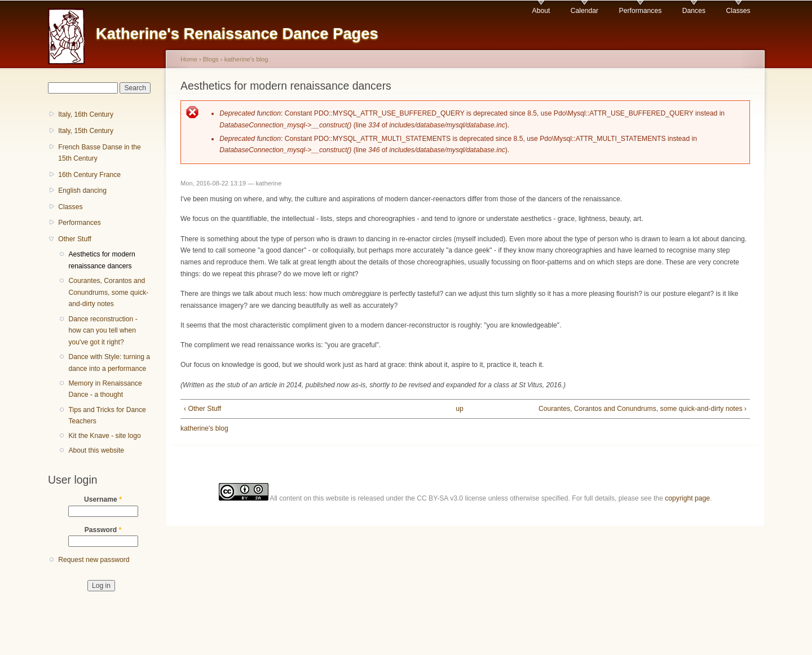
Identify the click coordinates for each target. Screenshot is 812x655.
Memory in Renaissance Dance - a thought (105, 389)
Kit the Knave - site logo (104, 436)
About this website (96, 450)
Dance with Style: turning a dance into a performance (109, 363)
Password (103, 530)
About (541, 11)
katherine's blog (246, 59)
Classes (738, 11)
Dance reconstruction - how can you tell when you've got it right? (103, 331)
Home (189, 59)
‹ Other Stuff (202, 409)
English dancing (82, 191)
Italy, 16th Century (86, 114)
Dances (694, 11)
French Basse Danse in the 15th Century (100, 153)
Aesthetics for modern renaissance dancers (101, 260)
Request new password (94, 560)
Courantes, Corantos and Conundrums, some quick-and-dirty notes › (643, 409)
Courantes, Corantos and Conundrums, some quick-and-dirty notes (108, 292)
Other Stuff (75, 239)
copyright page (687, 498)
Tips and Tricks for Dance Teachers (107, 416)
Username (103, 499)
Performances (641, 11)
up (460, 409)
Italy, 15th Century (86, 131)
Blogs (211, 59)
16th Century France (89, 175)
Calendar (584, 11)
